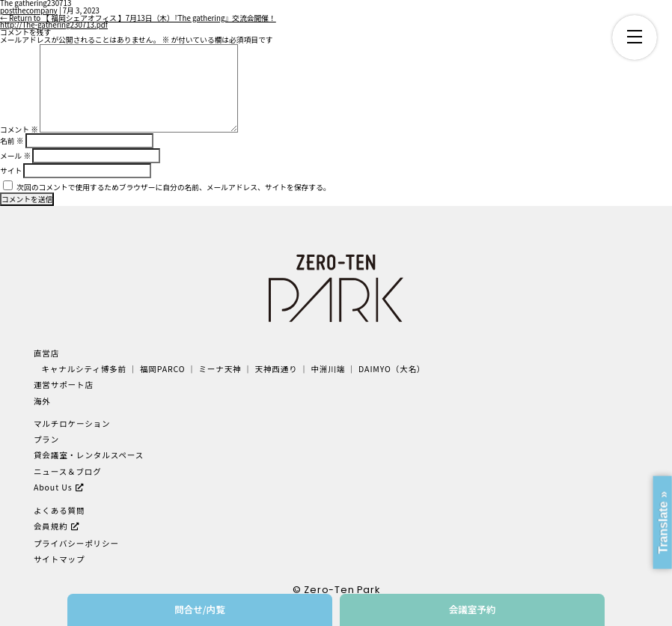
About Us (53, 487)
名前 (12, 141)
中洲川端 (329, 369)
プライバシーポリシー (76, 543)
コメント (19, 130)
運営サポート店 (64, 385)
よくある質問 (59, 510)
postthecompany (29, 10)
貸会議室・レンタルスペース (89, 455)
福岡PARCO (163, 369)
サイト (11, 171)
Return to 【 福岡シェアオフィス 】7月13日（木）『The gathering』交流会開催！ (138, 18)
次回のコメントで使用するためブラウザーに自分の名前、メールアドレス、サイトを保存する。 (173, 187)
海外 (42, 401)
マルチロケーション (72, 423)
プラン (46, 439)
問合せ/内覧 (200, 609)
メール (15, 156)
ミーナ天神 (220, 369)
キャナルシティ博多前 (84, 369)
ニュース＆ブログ (68, 471)
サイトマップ (59, 559)
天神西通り (276, 369)
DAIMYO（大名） (392, 369)
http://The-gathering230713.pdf (54, 25)
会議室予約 (473, 609)
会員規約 (51, 526)
